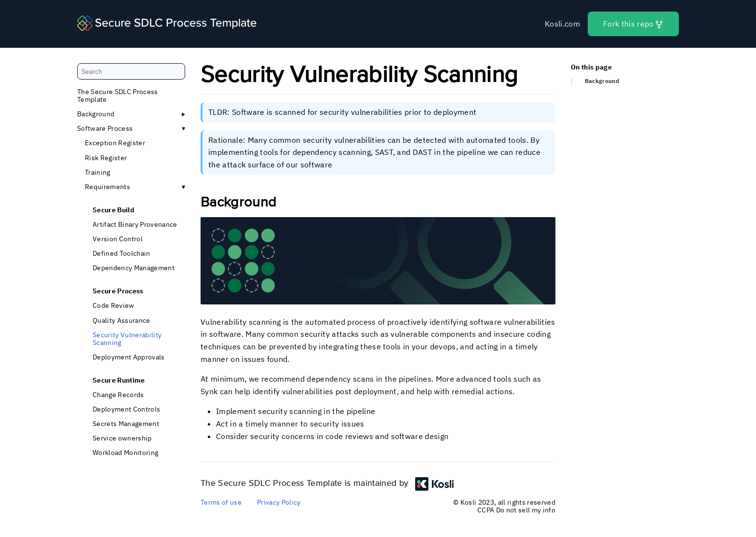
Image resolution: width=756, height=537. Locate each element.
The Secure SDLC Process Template (118, 96)
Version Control (118, 239)
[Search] (131, 71)
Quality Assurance (121, 320)
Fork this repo (633, 24)
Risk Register (106, 158)
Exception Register (115, 143)
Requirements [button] (108, 187)
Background (602, 82)
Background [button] (96, 114)
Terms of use (221, 502)
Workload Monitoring (125, 453)
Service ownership (122, 439)
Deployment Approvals (129, 357)
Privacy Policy (279, 502)
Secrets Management (126, 424)
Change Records (118, 395)
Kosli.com (562, 24)
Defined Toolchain (121, 254)
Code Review (114, 306)
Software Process (105, 129)
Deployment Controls (126, 409)
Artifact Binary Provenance (135, 224)
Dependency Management (134, 268)
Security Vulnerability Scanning (127, 339)
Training (98, 172)
